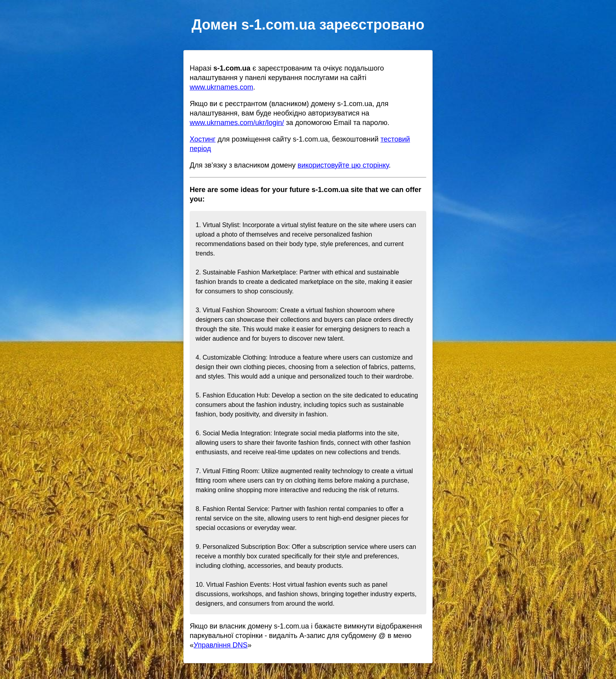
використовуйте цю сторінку (343, 165)
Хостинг (203, 139)
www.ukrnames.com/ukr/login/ (237, 123)
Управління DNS (221, 645)
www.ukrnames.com (221, 87)
